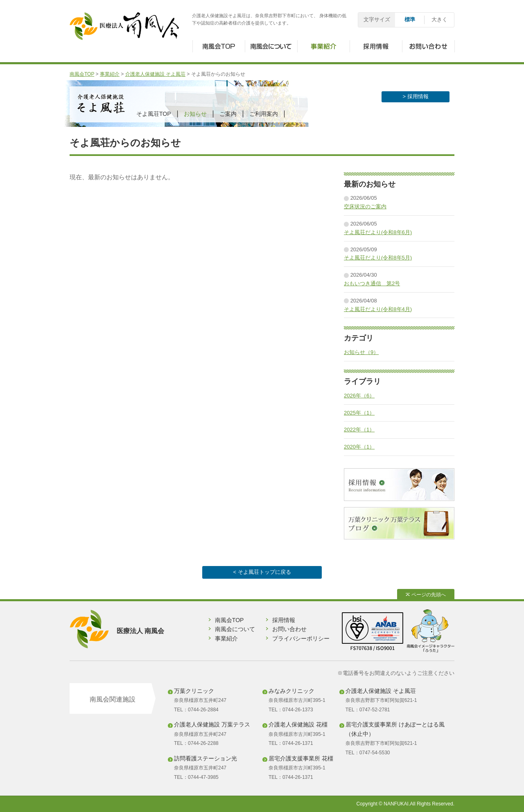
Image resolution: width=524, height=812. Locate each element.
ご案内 (228, 114)
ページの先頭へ (426, 595)
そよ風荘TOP (154, 114)
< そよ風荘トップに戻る (262, 572)
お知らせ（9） (361, 352)
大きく (439, 19)
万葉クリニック (194, 691)
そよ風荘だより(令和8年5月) (378, 258)
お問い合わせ (289, 629)
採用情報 (284, 620)
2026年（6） (359, 396)
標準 (410, 19)
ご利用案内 (264, 114)
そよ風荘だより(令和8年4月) (378, 309)
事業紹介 (110, 74)
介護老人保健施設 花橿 (298, 724)
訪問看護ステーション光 (206, 758)
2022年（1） (359, 430)
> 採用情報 (415, 96)
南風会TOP (82, 74)
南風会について (235, 629)
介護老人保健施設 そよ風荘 (155, 74)
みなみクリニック (291, 691)
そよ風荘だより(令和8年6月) (378, 232)
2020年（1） (359, 447)
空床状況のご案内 (365, 206)
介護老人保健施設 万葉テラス (212, 724)
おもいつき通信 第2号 (372, 283)
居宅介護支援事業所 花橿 (301, 758)
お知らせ (195, 114)
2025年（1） (359, 413)
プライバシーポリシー (301, 638)
